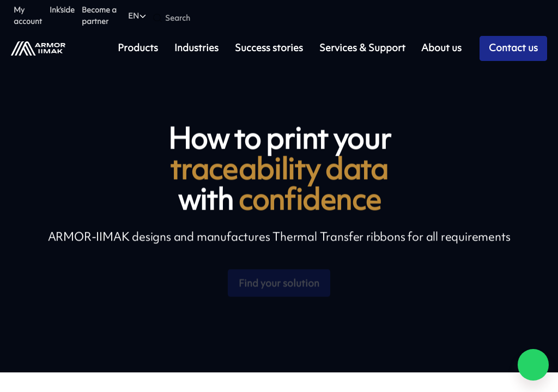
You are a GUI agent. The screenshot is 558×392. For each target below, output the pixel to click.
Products (138, 48)
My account (28, 15)
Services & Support (362, 48)
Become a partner (99, 15)
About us (441, 48)
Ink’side (62, 10)
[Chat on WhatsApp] (533, 365)
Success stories (269, 48)
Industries (196, 48)
